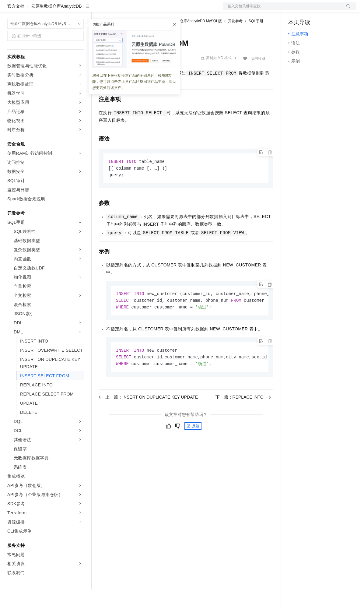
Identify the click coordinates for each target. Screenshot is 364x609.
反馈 (193, 448)
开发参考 (235, 40)
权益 (117, 10)
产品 (79, 10)
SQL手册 (256, 40)
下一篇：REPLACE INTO (243, 419)
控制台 (310, 10)
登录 (346, 10)
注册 (324, 10)
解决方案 (98, 10)
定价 (131, 10)
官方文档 (16, 26)
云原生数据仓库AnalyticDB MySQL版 (192, 40)
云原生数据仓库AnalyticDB (56, 26)
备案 (295, 10)
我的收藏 (258, 78)
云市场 (148, 10)
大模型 (62, 10)
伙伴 (165, 10)
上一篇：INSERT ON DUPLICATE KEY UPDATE (148, 419)
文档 (282, 10)
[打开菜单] (10, 10)
